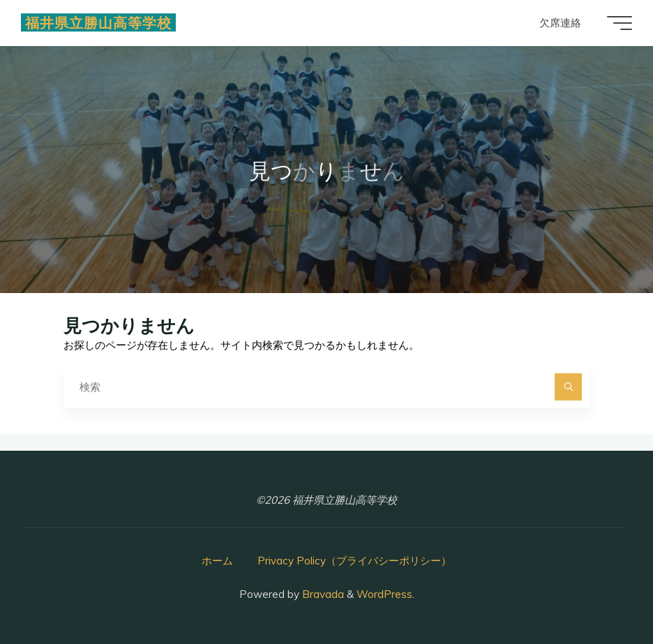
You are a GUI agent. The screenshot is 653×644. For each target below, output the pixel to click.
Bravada (322, 594)
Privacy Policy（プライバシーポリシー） (354, 561)
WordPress (384, 594)
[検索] (569, 387)
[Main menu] (620, 23)
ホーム (217, 561)
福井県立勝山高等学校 (98, 22)
